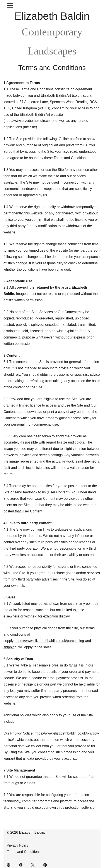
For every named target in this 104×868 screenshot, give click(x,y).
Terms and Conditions (24, 852)
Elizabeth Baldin (52, 16)
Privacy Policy (18, 845)
